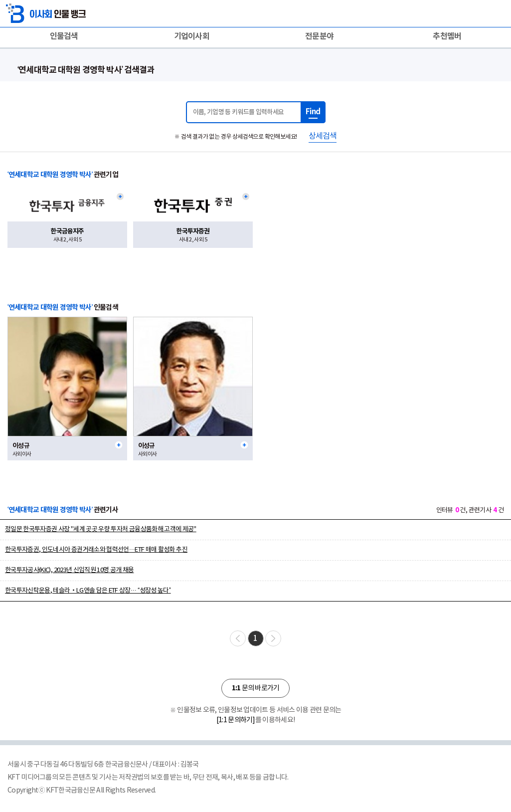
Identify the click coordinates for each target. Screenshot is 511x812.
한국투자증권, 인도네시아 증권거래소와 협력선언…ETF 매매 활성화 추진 (96, 550)
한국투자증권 (193, 231)
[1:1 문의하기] (236, 720)
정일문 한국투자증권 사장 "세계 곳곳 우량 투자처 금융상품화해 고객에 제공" (101, 529)
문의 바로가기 (255, 688)
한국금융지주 (67, 231)
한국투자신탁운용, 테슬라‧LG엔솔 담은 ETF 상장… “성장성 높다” (88, 591)
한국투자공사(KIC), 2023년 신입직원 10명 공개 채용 (70, 570)
